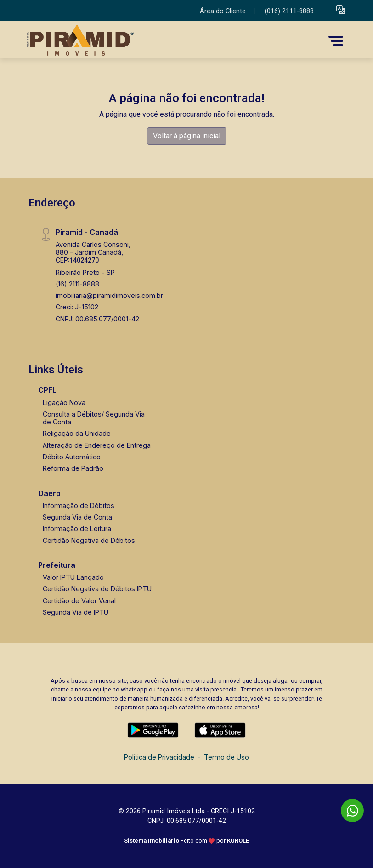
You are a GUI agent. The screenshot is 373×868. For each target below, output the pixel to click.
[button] (341, 9)
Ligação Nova (64, 403)
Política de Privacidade (159, 757)
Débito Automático (72, 457)
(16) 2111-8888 (77, 284)
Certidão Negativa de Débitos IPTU (97, 589)
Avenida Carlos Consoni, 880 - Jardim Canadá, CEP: (93, 252)
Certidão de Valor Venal (79, 601)
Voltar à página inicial (187, 136)
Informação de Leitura (77, 528)
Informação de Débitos (79, 505)
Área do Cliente (223, 11)
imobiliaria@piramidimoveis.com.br (109, 295)
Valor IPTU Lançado (73, 577)
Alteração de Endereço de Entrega (97, 445)
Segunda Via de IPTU (76, 612)
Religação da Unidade (77, 433)
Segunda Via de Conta (77, 517)
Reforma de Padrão (73, 468)
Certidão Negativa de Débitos (89, 540)
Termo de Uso (226, 757)
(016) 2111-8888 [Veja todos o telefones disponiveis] (289, 11)
